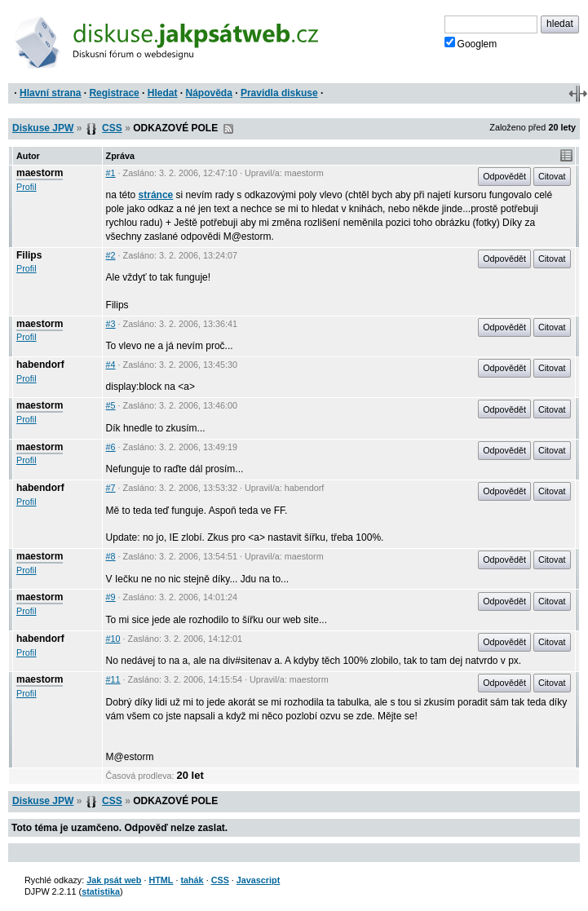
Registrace (114, 93)
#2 (111, 255)
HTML (161, 880)
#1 (111, 173)
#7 (111, 488)
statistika (101, 891)
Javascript (258, 880)
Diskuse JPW (43, 128)
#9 (111, 597)
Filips (29, 255)
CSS (112, 128)
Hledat (163, 93)
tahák (192, 880)
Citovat (552, 176)
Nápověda (209, 93)
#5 (111, 405)
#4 (111, 365)
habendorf (40, 365)
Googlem (471, 43)
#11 (113, 679)
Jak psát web (114, 880)
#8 (111, 556)
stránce (156, 195)
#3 (111, 324)
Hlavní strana (50, 93)
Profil (27, 187)
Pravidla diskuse (279, 93)
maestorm (40, 173)
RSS (228, 129)
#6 (111, 447)
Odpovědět (504, 176)
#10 (113, 639)
